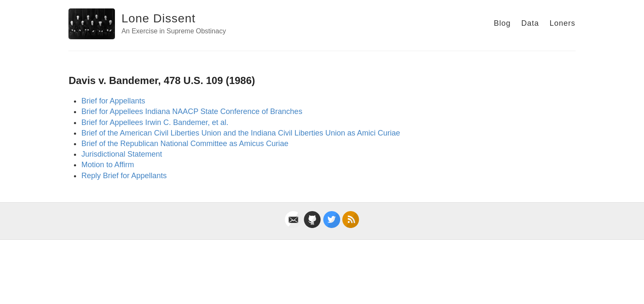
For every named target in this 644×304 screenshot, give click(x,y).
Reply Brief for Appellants (124, 176)
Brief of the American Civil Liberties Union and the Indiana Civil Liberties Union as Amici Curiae (240, 133)
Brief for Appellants (113, 101)
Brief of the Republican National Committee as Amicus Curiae (185, 144)
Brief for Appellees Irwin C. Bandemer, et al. (155, 122)
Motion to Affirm (108, 165)
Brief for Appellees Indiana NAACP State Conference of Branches (192, 111)
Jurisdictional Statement (121, 154)
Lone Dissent (158, 18)
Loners (563, 23)
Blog (502, 23)
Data (530, 23)
